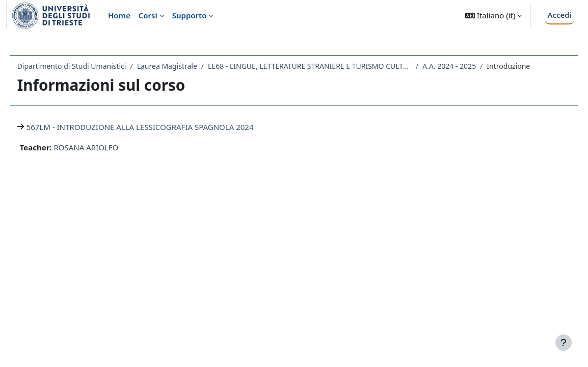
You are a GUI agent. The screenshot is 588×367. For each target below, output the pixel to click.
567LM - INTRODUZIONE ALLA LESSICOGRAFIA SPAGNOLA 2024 (159, 127)
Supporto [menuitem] (190, 15)
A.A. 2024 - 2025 (469, 66)
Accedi (559, 15)
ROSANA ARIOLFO (105, 147)
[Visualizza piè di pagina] (564, 343)
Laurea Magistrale (186, 66)
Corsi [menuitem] (148, 15)
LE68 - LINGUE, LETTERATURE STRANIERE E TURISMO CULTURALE (329, 66)
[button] (493, 16)
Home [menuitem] (119, 15)
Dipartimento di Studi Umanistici (91, 66)
